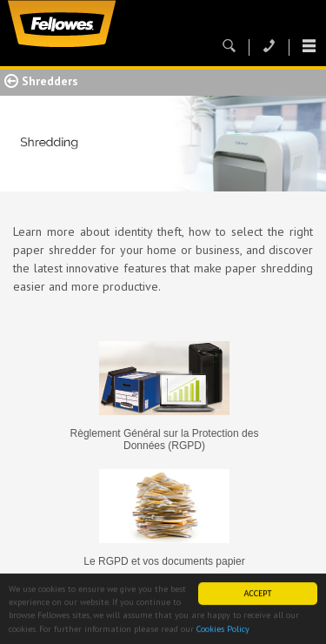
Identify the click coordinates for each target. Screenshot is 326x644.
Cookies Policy (223, 630)
